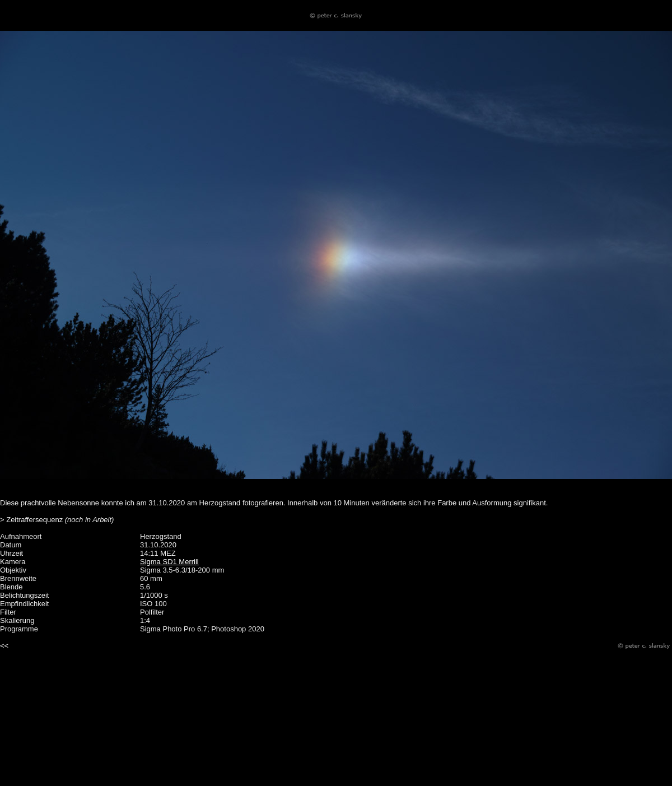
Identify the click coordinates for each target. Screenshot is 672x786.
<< (4, 646)
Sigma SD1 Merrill (169, 562)
